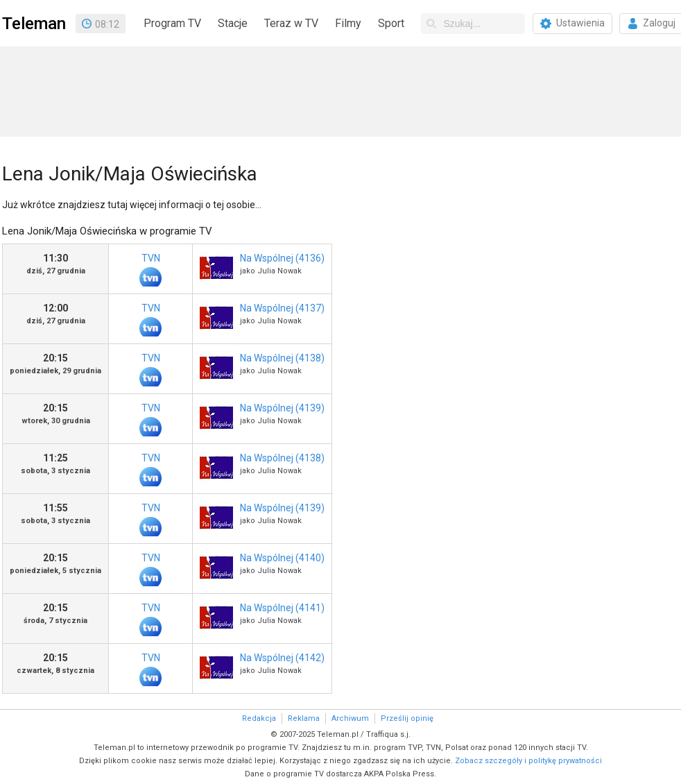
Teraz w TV (291, 23)
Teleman (34, 24)
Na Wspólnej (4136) (282, 258)
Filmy (348, 23)
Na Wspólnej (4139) (282, 408)
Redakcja (259, 718)
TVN (150, 270)
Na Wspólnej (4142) (282, 658)
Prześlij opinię (407, 718)
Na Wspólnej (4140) (282, 558)
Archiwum (350, 718)
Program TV (172, 23)
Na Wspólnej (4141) (282, 608)
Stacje (233, 23)
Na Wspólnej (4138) (282, 358)
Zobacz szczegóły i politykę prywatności (528, 761)
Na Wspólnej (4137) (282, 308)
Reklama (304, 718)
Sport (391, 23)
